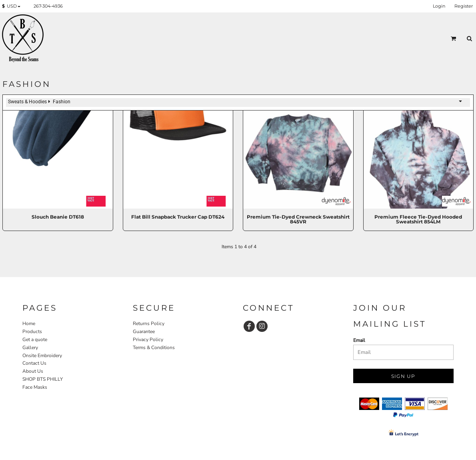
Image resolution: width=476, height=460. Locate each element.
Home (29, 323)
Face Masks (35, 387)
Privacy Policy (148, 339)
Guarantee (144, 331)
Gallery (30, 348)
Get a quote (35, 339)
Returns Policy (149, 323)
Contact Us (34, 363)
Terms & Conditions (154, 348)
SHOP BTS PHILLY (43, 379)
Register (464, 6)
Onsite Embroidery (42, 356)
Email (359, 340)
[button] (13, 6)
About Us (33, 371)
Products (32, 331)
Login (439, 6)
